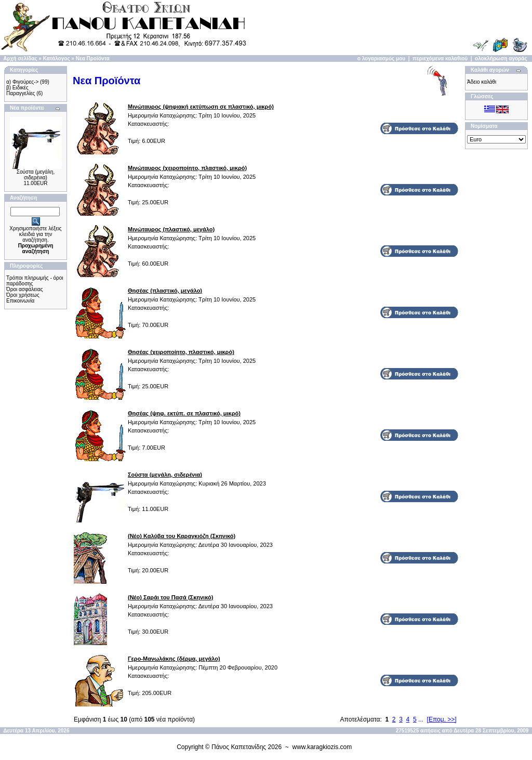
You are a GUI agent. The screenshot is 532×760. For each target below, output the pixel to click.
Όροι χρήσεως (23, 295)
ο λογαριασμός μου (381, 58)
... (421, 719)
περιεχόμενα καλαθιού (440, 58)
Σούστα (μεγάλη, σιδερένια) (36, 175)
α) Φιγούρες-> (22, 82)
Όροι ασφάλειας (25, 289)
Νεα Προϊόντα (93, 58)
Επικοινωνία (20, 301)
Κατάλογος (57, 58)
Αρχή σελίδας (20, 58)
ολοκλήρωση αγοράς (501, 58)
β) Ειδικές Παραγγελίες (21, 90)
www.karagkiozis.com (322, 747)
